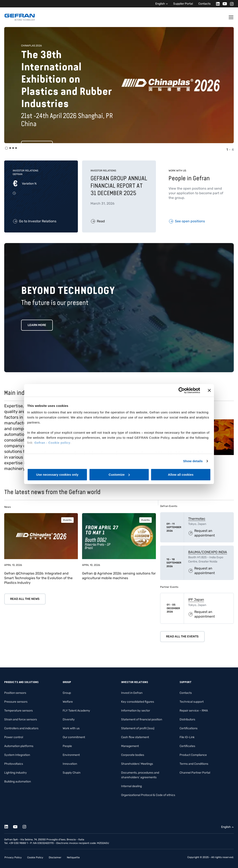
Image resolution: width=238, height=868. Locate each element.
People (67, 746)
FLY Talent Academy (76, 711)
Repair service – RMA (194, 711)
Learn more (37, 325)
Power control (14, 737)
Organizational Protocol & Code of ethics (148, 795)
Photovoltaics (14, 764)
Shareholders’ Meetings (137, 764)
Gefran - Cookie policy (52, 443)
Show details (193, 461)
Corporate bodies (133, 755)
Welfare (68, 702)
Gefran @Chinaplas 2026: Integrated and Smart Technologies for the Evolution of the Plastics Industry (38, 578)
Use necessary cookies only (57, 475)
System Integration (17, 755)
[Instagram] (231, 4)
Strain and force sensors (21, 719)
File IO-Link (187, 737)
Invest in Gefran (132, 693)
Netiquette (73, 857)
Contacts (204, 4)
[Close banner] (209, 390)
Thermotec (197, 519)
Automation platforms (19, 746)
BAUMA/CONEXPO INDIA (208, 552)
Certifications (189, 728)
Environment (71, 755)
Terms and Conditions (194, 764)
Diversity (69, 719)
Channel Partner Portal (195, 773)
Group (67, 693)
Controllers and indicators (21, 728)
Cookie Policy (35, 857)
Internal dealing (131, 786)
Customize (119, 475)
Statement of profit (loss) (138, 728)
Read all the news (25, 599)
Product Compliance (193, 755)
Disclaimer (55, 857)
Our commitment (74, 737)
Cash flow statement (135, 737)
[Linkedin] (217, 4)
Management (130, 746)
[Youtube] (224, 4)
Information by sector (136, 711)
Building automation (18, 782)
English (160, 4)
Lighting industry (16, 773)
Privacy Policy (13, 857)
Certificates (187, 746)
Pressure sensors (16, 702)
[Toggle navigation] (231, 17)
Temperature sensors (18, 711)
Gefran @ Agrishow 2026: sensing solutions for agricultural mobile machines (119, 576)
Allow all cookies (181, 475)
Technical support (192, 702)
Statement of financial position (142, 719)
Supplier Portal (183, 4)
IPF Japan (196, 600)
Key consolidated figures (138, 702)
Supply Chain (72, 773)
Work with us (71, 728)
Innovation (70, 764)
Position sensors (15, 693)
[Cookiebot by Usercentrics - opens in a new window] (182, 390)
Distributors (187, 719)
